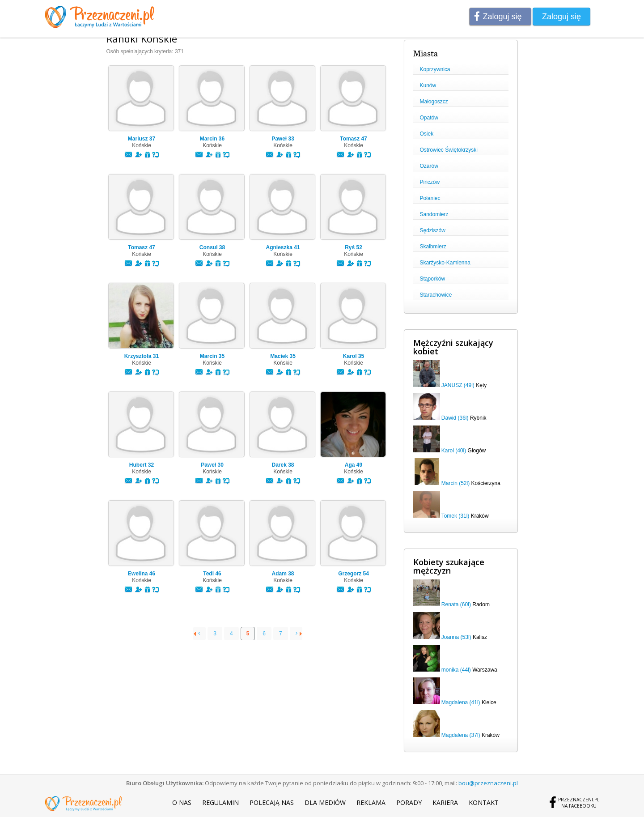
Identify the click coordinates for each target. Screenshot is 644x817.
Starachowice (436, 295)
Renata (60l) (456, 604)
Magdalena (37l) (461, 735)
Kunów (428, 85)
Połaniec (430, 198)
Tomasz (353, 139)
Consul (212, 247)
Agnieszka (283, 247)
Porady (409, 802)
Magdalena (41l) (461, 702)
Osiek (427, 134)
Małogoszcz (434, 102)
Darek (283, 465)
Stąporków (433, 279)
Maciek (283, 356)
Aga (354, 465)
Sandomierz (434, 214)
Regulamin (220, 802)
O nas (182, 802)
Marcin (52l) (455, 483)
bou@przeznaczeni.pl (488, 783)
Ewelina (142, 574)
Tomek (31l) (455, 516)
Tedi (212, 574)
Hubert (142, 465)
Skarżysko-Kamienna (445, 263)
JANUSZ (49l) (458, 385)
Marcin (212, 139)
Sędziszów (433, 230)
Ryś (354, 247)
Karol (354, 356)
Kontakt (484, 802)
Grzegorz (354, 574)
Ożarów (429, 166)
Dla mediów (325, 802)
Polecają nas (272, 802)
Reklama (371, 802)
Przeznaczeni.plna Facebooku (579, 803)
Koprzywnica (435, 69)
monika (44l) (456, 670)
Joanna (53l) (456, 637)
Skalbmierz (433, 247)
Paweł (283, 139)
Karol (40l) (454, 451)
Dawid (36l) (455, 418)
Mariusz (142, 139)
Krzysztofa (142, 356)
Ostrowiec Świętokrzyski (449, 150)
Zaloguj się (502, 17)
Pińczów (430, 182)
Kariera (445, 802)
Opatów (429, 118)
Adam (283, 574)
